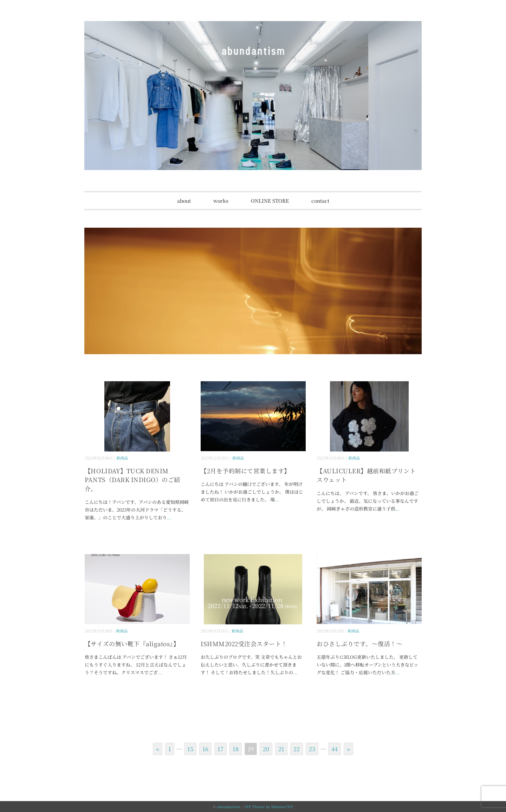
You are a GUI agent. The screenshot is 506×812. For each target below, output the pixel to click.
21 (281, 749)
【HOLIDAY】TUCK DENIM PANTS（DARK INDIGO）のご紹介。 (132, 480)
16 (205, 749)
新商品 (122, 458)
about (184, 201)
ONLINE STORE (270, 201)
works (221, 201)
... (169, 517)
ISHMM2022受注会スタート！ (244, 644)
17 (220, 749)
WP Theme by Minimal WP (269, 807)
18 (236, 749)
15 (190, 749)
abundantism (229, 807)
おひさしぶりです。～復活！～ (359, 644)
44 (335, 749)
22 (297, 749)
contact (320, 201)
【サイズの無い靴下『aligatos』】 (132, 644)
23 (312, 749)
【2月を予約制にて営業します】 (245, 471)
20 (266, 749)
